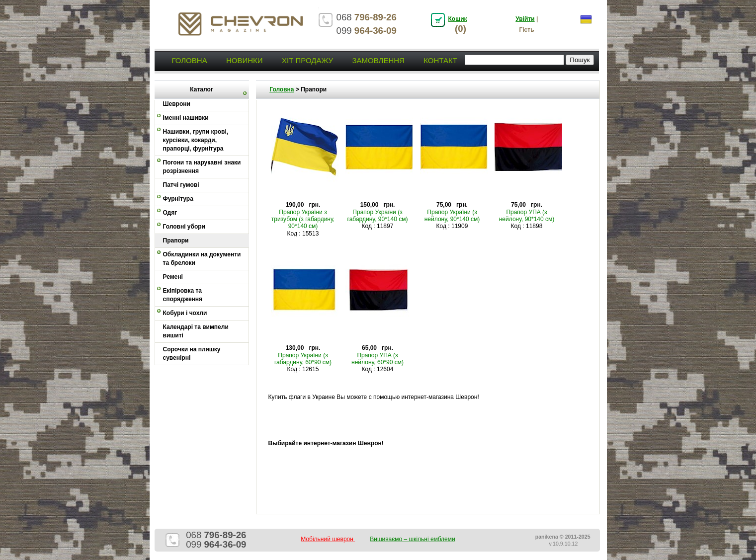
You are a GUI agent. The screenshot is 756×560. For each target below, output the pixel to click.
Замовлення (378, 60)
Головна (190, 60)
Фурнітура (178, 199)
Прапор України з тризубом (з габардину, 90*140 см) (303, 219)
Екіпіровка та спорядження (183, 295)
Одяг (170, 213)
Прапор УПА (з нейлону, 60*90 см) (378, 359)
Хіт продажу (307, 60)
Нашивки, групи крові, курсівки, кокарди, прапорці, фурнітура (196, 140)
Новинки (245, 60)
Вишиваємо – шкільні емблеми (413, 539)
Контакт (440, 60)
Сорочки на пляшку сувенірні (192, 354)
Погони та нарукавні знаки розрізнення (202, 167)
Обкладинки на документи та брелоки (202, 259)
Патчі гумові (181, 185)
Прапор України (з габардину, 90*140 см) (378, 216)
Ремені (173, 277)
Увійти (525, 19)
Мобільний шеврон (328, 539)
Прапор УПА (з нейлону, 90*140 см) (527, 216)
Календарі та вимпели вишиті (196, 331)
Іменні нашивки (186, 118)
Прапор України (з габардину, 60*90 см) (303, 359)
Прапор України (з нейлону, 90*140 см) (452, 216)
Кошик (458, 19)
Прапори (176, 240)
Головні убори (184, 227)
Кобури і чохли (185, 313)
